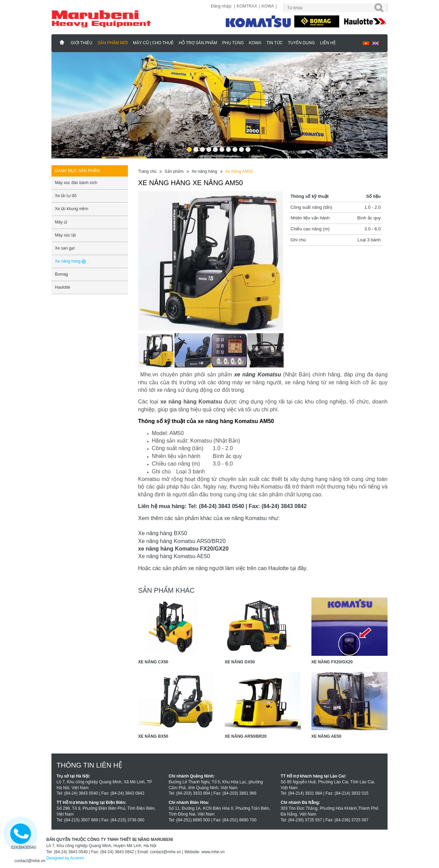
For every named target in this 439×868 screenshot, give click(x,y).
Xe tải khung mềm (72, 209)
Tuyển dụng (301, 43)
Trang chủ (147, 171)
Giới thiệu (81, 43)
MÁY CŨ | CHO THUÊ (153, 43)
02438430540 (23, 847)
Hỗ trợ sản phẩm (198, 43)
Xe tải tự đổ (66, 196)
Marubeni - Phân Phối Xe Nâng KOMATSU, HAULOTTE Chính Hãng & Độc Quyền (62, 43)
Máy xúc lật (65, 235)
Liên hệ (328, 43)
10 (248, 147)
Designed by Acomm (65, 858)
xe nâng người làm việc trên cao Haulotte (239, 568)
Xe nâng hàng (204, 171)
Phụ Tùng (233, 43)
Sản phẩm (174, 171)
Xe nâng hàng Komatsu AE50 (174, 556)
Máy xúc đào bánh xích (76, 183)
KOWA (268, 6)
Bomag (61, 274)
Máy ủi (61, 222)
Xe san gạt (65, 248)
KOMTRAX (247, 6)
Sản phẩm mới (112, 43)
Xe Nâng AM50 (239, 171)
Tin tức (275, 43)
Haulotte (63, 287)
